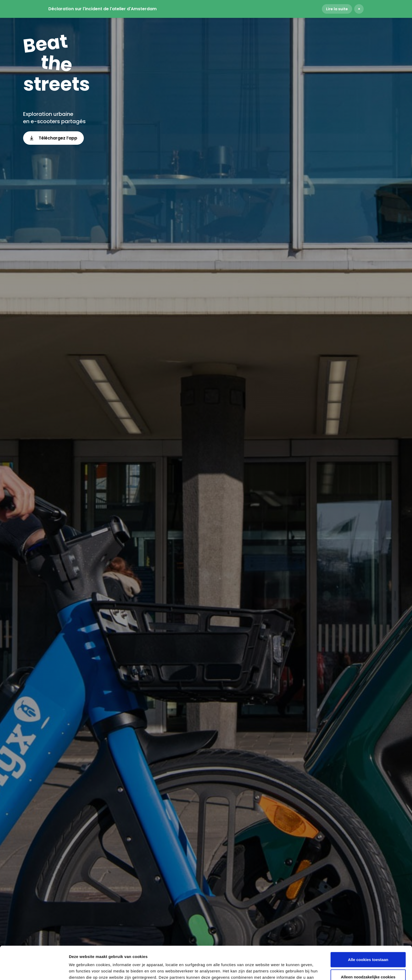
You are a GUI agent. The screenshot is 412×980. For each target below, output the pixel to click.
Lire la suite (337, 9)
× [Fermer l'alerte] (359, 9)
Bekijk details (284, 970)
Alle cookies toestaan (368, 928)
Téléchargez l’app (53, 138)
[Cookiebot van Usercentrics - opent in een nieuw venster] (34, 970)
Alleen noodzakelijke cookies (368, 946)
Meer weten (248, 953)
